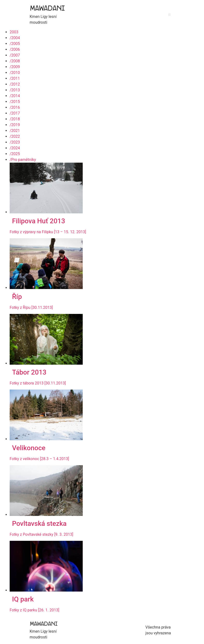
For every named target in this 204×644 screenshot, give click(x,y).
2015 (15, 102)
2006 (15, 49)
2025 (15, 154)
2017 (15, 113)
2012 (15, 84)
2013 (15, 90)
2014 (15, 96)
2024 (15, 148)
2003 (14, 32)
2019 (15, 125)
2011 (15, 78)
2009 (15, 67)
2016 (15, 107)
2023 (15, 142)
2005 (15, 44)
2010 (15, 73)
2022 (15, 136)
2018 (15, 119)
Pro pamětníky (23, 160)
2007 (15, 55)
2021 (15, 131)
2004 (15, 38)
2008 (15, 61)
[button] (169, 15)
